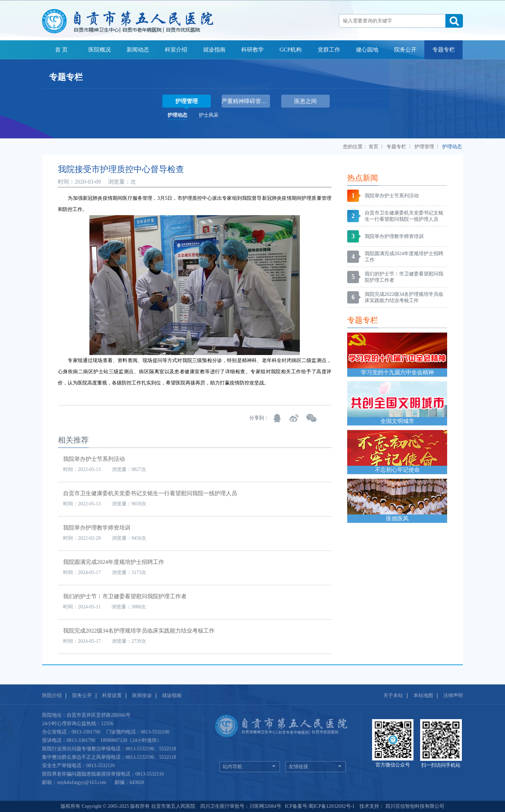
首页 (373, 147)
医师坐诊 (142, 695)
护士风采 (209, 115)
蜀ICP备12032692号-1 (332, 806)
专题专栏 (444, 50)
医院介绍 (52, 695)
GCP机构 (291, 50)
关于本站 (393, 695)
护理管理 (424, 147)
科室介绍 (176, 50)
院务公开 (405, 50)
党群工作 (329, 50)
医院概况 (100, 50)
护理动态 (177, 115)
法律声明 (453, 695)
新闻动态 (138, 50)
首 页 (61, 50)
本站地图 (423, 695)
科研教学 (252, 50)
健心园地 (367, 50)
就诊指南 (214, 50)
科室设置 (112, 695)
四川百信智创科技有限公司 (414, 806)
